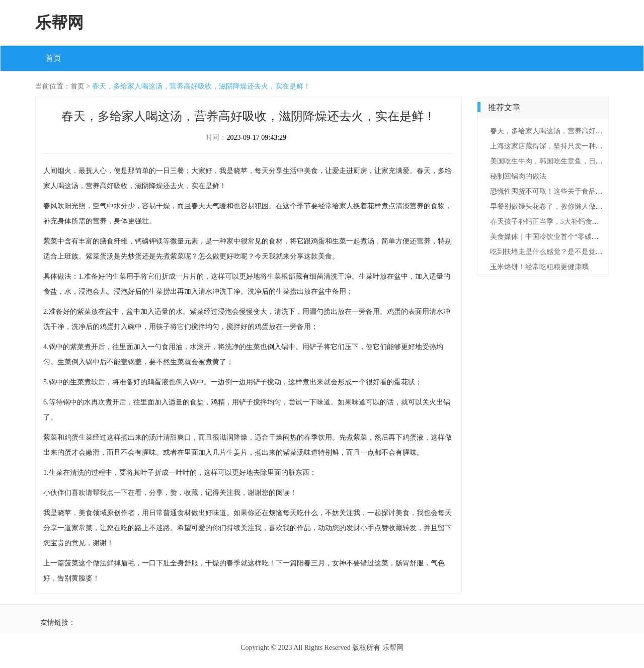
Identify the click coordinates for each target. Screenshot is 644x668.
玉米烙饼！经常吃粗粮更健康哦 (539, 267)
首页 (53, 58)
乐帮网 (59, 23)
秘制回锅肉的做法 (518, 176)
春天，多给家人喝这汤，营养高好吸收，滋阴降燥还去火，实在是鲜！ (201, 86)
